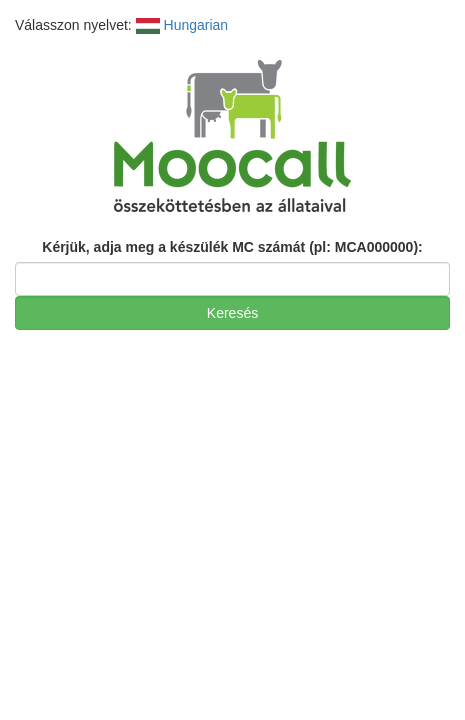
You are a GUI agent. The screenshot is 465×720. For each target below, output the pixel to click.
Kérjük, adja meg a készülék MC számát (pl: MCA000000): (232, 247)
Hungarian (182, 25)
